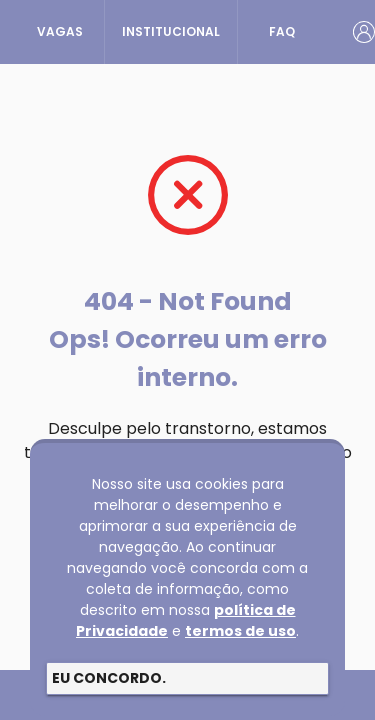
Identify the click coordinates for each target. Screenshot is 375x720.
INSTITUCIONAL (171, 31)
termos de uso (240, 631)
